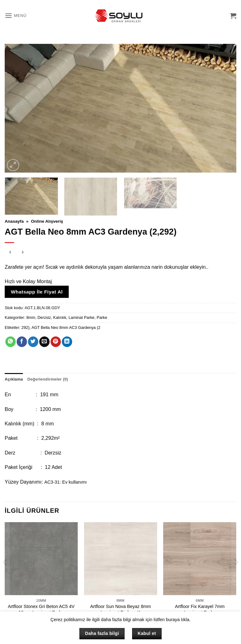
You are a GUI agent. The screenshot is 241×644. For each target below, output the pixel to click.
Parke (102, 317)
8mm (31, 317)
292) (25, 327)
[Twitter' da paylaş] (33, 342)
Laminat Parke (81, 317)
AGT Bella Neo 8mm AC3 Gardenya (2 (66, 327)
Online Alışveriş (47, 221)
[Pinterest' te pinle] (56, 342)
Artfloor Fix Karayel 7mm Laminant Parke (200, 609)
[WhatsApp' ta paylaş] (11, 342)
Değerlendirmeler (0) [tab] (48, 379)
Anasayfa (14, 221)
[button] (16, 16)
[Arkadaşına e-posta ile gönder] (44, 342)
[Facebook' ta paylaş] (22, 342)
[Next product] (10, 253)
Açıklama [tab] (14, 379)
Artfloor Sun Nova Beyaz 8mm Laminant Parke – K (120, 609)
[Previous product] (23, 253)
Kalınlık (60, 317)
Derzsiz (44, 317)
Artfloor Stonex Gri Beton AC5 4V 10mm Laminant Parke (41, 609)
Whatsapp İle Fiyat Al (37, 292)
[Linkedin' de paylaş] (67, 342)
